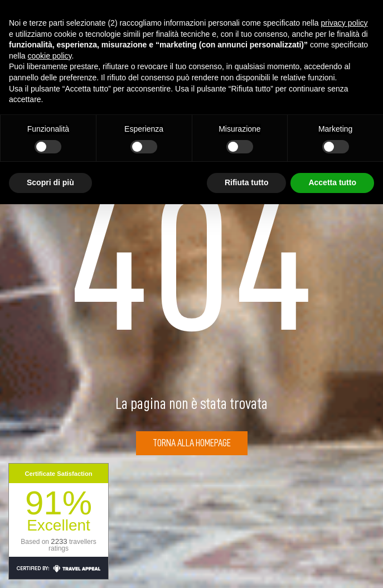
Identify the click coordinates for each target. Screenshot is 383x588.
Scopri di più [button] (50, 182)
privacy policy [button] (345, 23)
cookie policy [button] (49, 56)
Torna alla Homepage (192, 443)
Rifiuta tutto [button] (247, 182)
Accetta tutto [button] (332, 182)
